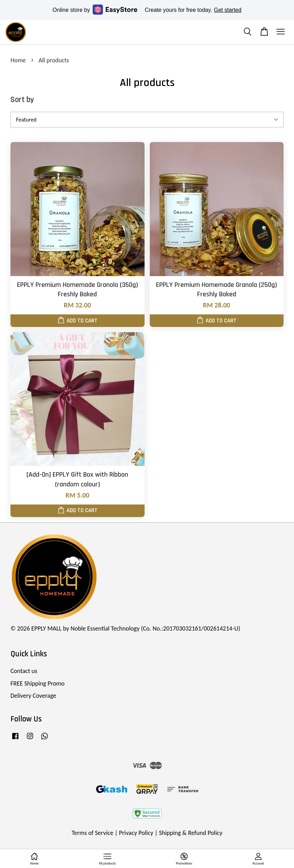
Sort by (22, 100)
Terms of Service (92, 833)
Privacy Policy (136, 833)
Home (18, 60)
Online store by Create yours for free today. (147, 10)
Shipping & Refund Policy (191, 833)
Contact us (24, 671)
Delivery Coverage (33, 696)
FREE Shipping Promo (37, 683)
